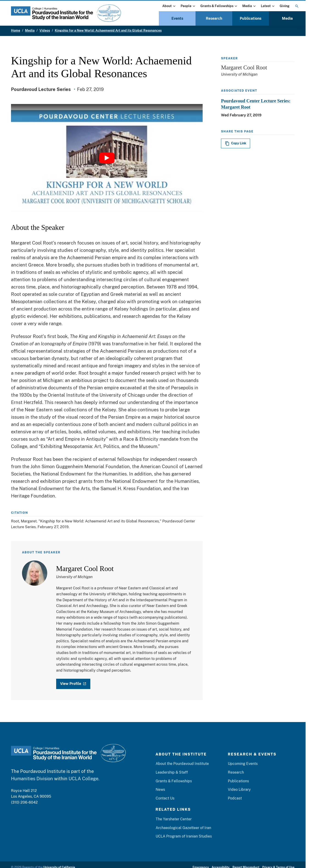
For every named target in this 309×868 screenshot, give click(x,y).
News (160, 790)
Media (250, 6)
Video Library (239, 790)
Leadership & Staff (172, 773)
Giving (285, 6)
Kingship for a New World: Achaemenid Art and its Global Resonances (108, 30)
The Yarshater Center (174, 819)
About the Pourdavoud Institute (182, 764)
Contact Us (165, 798)
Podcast (235, 798)
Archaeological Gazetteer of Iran (183, 828)
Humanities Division (32, 779)
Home (16, 30)
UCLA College (83, 779)
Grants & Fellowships (219, 6)
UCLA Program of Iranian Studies (184, 836)
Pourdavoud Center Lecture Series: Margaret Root (256, 104)
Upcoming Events (243, 764)
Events (177, 18)
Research (214, 18)
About (169, 6)
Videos (45, 30)
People (188, 6)
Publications (251, 18)
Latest (268, 6)
